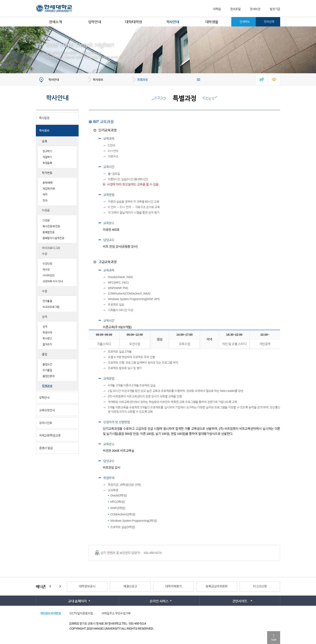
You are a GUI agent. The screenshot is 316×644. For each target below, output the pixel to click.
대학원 (217, 9)
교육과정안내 (47, 410)
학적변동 (47, 173)
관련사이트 (240, 601)
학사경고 (47, 338)
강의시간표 (46, 423)
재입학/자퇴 (49, 189)
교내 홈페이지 (77, 601)
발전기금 (275, 9)
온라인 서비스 (159, 601)
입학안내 (95, 22)
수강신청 (47, 263)
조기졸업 (47, 370)
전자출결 (47, 301)
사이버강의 (49, 275)
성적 (44, 317)
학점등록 (47, 163)
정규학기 (47, 151)
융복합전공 (49, 232)
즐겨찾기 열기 (274, 79)
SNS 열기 (262, 79)
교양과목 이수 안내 (53, 281)
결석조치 (47, 344)
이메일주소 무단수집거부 (116, 613)
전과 (45, 200)
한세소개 (55, 22)
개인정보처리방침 (50, 613)
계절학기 (47, 157)
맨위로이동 (274, 638)
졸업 (44, 354)
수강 (44, 254)
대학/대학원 (133, 22)
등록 (44, 141)
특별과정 (142, 80)
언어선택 (269, 22)
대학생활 (212, 22)
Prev (50, 586)
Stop (55, 586)
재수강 (46, 269)
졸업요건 (47, 364)
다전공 (46, 210)
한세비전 (255, 9)
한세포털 (235, 9)
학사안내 (173, 22)
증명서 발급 (46, 448)
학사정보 (98, 80)
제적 (45, 194)
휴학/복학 (48, 183)
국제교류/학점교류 (50, 435)
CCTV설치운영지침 (81, 613)
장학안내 (44, 398)
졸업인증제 (49, 376)
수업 (44, 291)
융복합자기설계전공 (53, 238)
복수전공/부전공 (51, 226)
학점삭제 (47, 332)
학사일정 (44, 118)
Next (60, 586)
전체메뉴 (245, 22)
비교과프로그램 (51, 307)
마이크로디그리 (51, 248)
